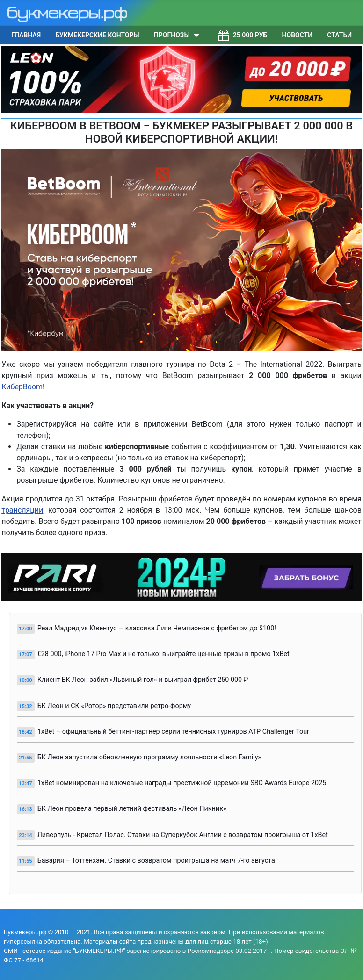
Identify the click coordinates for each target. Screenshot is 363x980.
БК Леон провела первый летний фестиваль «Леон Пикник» (132, 809)
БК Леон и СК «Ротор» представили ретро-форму (114, 706)
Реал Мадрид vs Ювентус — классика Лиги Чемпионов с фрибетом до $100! (157, 628)
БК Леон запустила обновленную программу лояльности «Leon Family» (149, 757)
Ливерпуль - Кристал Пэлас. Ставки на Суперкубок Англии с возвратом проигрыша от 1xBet (183, 835)
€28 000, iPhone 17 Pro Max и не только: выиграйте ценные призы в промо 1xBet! (164, 654)
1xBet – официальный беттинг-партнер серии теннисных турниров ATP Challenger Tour (173, 732)
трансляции (22, 510)
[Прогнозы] (195, 35)
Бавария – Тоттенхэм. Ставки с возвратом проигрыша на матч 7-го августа (156, 861)
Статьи (339, 35)
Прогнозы (172, 35)
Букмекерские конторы (97, 35)
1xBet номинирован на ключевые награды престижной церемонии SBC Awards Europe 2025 (182, 783)
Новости (298, 35)
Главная (26, 35)
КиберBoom (22, 387)
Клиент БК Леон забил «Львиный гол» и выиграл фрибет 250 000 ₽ (143, 680)
